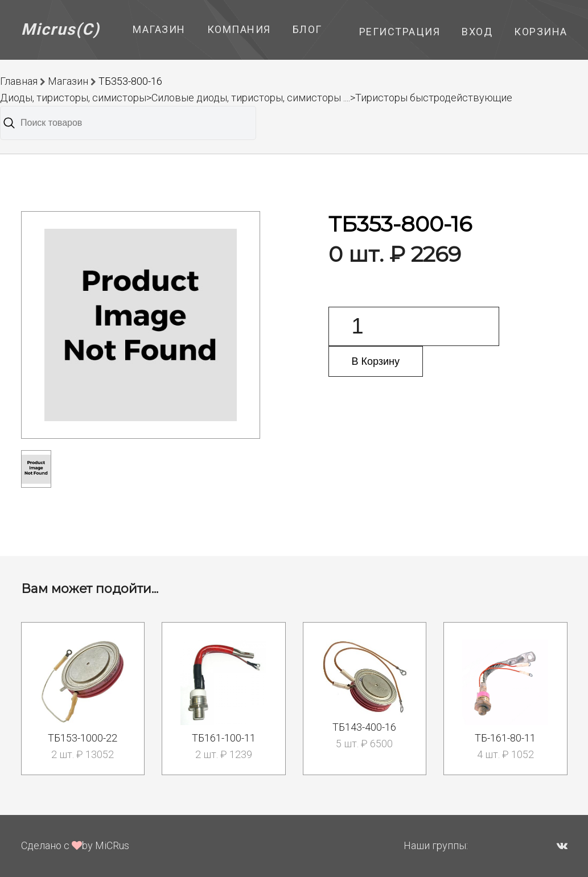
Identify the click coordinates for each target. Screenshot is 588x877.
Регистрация (400, 32)
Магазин (159, 29)
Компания (239, 29)
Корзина (541, 32)
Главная (19, 81)
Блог (307, 29)
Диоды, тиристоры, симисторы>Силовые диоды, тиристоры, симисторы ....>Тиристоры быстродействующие (256, 98)
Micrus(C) (61, 29)
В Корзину (376, 361)
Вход (477, 32)
